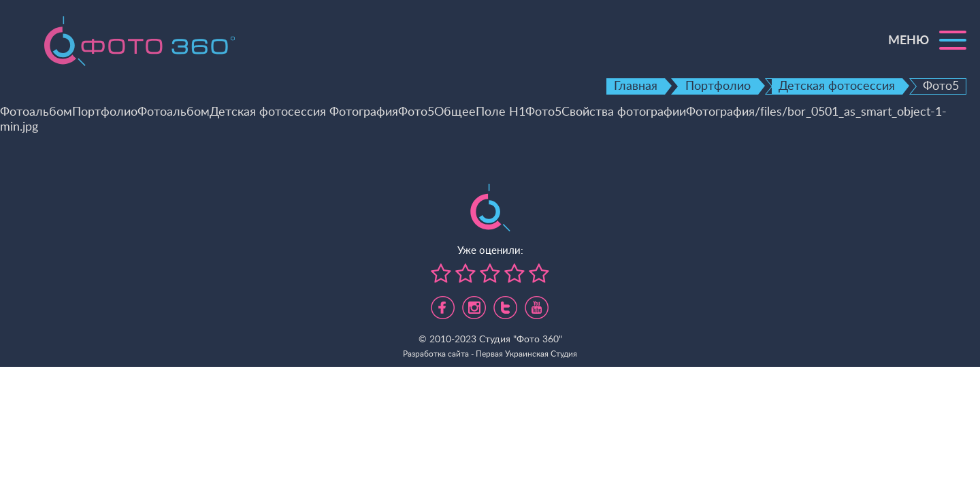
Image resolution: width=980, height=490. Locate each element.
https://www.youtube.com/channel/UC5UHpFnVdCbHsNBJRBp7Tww (537, 304)
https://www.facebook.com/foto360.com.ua (443, 304)
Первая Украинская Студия (526, 354)
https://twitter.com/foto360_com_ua (505, 304)
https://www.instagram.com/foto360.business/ (474, 304)
